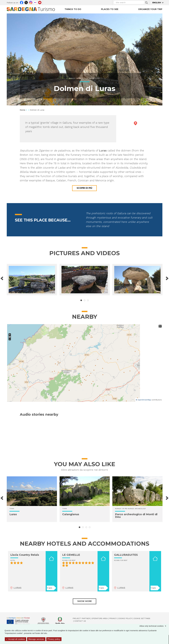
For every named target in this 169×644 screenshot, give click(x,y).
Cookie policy (125, 618)
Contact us (80, 621)
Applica (146, 3)
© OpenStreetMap (143, 400)
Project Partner (81, 618)
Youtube (40, 2)
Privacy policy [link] (54, 639)
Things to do (73, 9)
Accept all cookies (15, 639)
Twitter (26, 2)
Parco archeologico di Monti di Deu (136, 516)
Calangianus (71, 514)
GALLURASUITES (126, 555)
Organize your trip (150, 9)
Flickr (35, 2)
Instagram (31, 2)
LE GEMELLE (71, 555)
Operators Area (100, 618)
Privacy (113, 618)
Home (23, 110)
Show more (84, 601)
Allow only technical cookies (154, 626)
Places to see (110, 9)
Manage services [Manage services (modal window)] (36, 639)
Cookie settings (142, 618)
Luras (13, 514)
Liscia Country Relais (25, 555)
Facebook (22, 2)
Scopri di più (84, 188)
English (157, 3)
